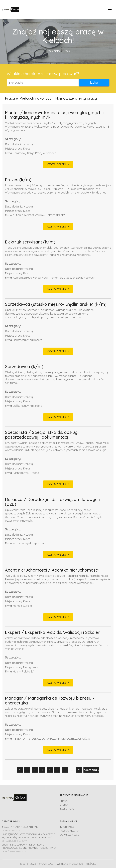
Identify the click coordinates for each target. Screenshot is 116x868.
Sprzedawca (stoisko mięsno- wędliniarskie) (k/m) (56, 304)
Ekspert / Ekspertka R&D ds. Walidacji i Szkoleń (53, 632)
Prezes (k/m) (18, 180)
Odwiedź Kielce (69, 835)
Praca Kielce (53, 51)
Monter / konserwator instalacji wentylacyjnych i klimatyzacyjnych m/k (54, 115)
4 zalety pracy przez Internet (21, 827)
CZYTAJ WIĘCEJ (57, 164)
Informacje (67, 827)
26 (79, 770)
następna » (91, 770)
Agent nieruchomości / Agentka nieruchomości (52, 570)
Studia (64, 805)
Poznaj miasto (69, 831)
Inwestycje (67, 809)
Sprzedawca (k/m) (24, 367)
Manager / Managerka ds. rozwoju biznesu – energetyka (50, 701)
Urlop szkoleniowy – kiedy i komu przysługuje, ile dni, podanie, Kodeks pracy (29, 846)
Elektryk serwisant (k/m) (30, 242)
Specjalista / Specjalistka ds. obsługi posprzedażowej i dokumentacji (42, 435)
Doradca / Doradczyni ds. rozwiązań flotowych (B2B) (52, 502)
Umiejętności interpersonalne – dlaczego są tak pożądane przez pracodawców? (29, 836)
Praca (64, 801)
